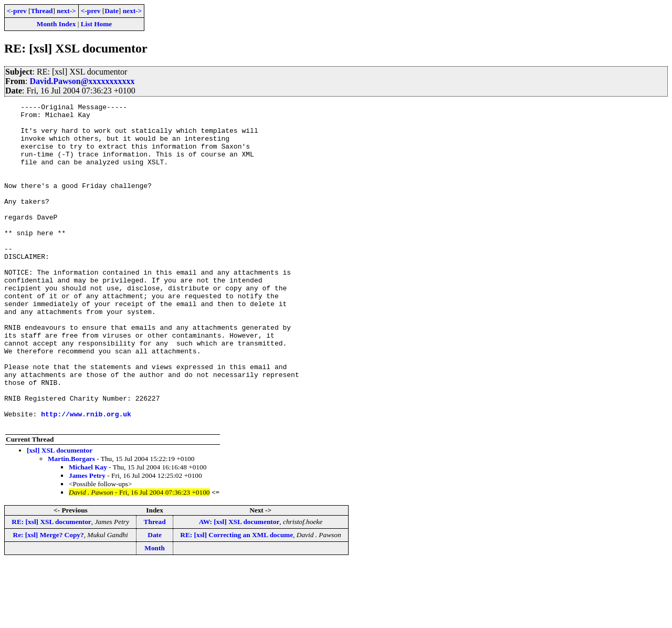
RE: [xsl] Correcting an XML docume (237, 599)
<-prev (17, 11)
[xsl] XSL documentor (60, 515)
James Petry (87, 540)
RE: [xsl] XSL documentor (51, 586)
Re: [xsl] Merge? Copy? (49, 599)
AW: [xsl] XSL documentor (239, 586)
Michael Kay (88, 532)
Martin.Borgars (71, 523)
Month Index (56, 24)
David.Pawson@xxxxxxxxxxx (82, 81)
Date (112, 11)
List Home (97, 24)
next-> (66, 11)
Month (155, 613)
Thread (41, 11)
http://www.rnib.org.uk (86, 477)
